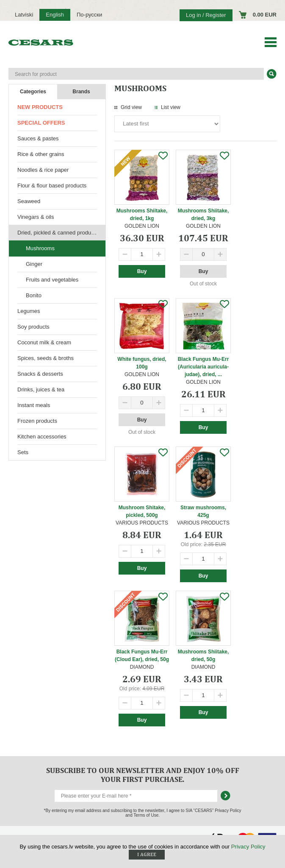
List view (171, 107)
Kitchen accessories (42, 437)
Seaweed (29, 201)
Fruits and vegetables (52, 280)
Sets (23, 452)
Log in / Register (206, 15)
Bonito (34, 295)
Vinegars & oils (36, 217)
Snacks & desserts (40, 374)
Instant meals (34, 405)
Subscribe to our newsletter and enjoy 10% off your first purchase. (143, 775)
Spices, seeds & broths (46, 358)
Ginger (34, 264)
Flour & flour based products (52, 186)
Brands (81, 92)
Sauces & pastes (38, 138)
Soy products (33, 327)
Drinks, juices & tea (41, 389)
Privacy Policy (248, 847)
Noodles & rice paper (43, 170)
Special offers (41, 123)
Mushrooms (40, 248)
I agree (147, 854)
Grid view (131, 107)
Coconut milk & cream (44, 342)
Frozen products (37, 421)
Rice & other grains (41, 154)
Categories (33, 92)
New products (40, 107)
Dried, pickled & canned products (58, 233)
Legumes (29, 311)
